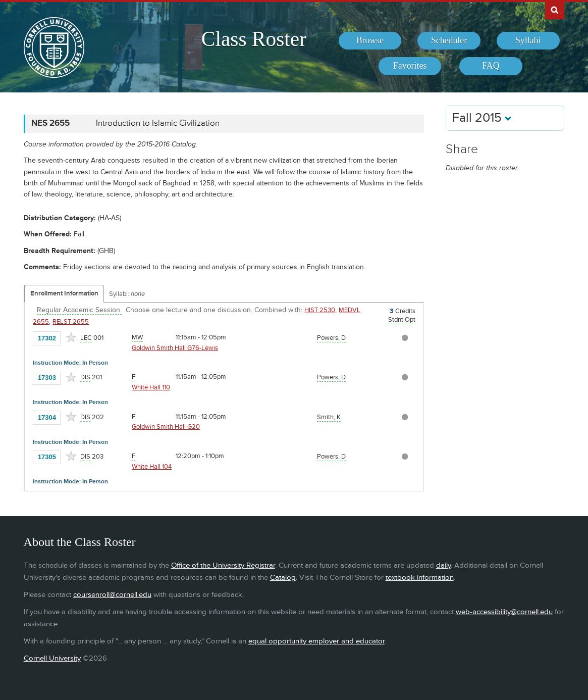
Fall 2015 (482, 118)
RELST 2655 (71, 322)
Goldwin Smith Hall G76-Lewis (175, 348)
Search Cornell (555, 10)
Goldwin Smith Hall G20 (166, 427)
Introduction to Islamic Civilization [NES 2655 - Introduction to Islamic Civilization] (158, 123)
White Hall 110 (151, 387)
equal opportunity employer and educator (316, 641)
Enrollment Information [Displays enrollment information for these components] (64, 293)
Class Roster (254, 39)
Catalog (283, 578)
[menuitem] (370, 41)
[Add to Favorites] (71, 337)
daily (443, 565)
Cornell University (52, 658)
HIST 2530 (320, 310)
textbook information (420, 578)
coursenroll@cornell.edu (112, 595)
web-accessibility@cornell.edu (504, 612)
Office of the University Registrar (223, 565)
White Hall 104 (152, 467)
